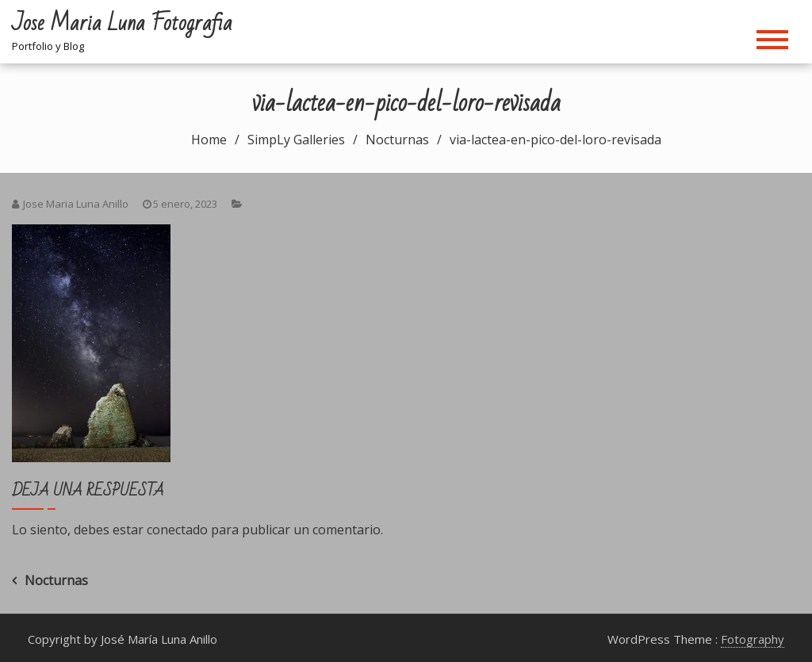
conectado (177, 530)
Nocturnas (56, 580)
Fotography (753, 639)
